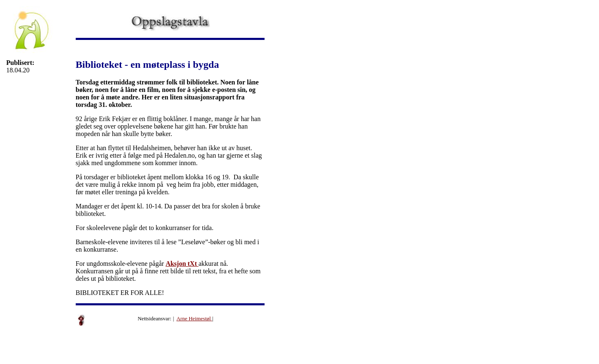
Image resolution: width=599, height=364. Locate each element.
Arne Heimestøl (194, 318)
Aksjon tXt (182, 264)
